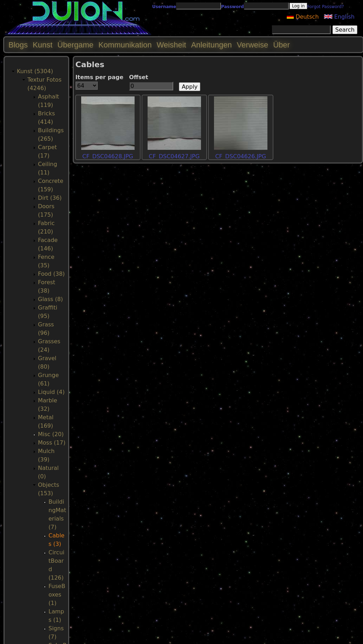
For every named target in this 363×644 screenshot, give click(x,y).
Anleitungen (212, 45)
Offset (139, 77)
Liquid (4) (51, 392)
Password (232, 7)
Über (281, 45)
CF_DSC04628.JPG (108, 156)
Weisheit (171, 45)
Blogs (18, 45)
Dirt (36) (50, 198)
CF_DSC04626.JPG (241, 156)
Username (164, 7)
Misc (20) (51, 434)
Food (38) (51, 274)
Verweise (252, 45)
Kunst (43, 45)
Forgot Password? (325, 7)
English (339, 17)
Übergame (75, 45)
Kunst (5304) (35, 71)
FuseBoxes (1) (57, 595)
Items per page (100, 77)
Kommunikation (125, 45)
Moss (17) (52, 443)
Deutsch (303, 17)
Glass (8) (50, 299)
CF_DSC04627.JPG (174, 156)
